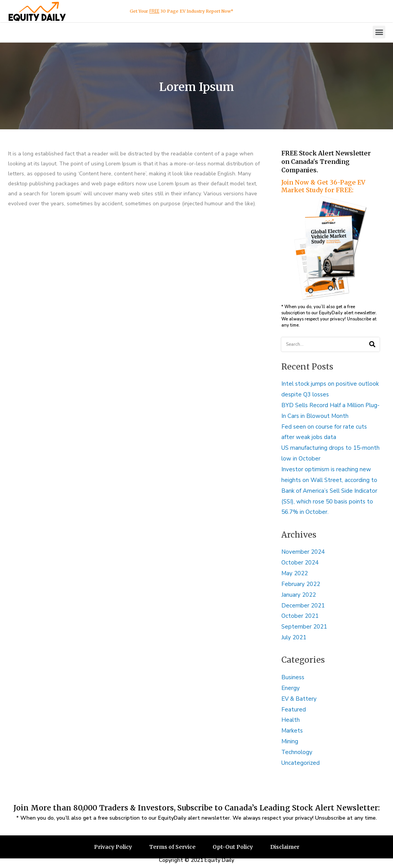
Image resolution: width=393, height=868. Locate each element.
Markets (292, 731)
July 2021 (294, 637)
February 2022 (301, 584)
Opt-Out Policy (233, 847)
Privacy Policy (113, 847)
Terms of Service (172, 847)
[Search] (372, 344)
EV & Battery (299, 699)
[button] (379, 32)
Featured (294, 710)
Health (291, 720)
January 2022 (299, 595)
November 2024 (303, 552)
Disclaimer (285, 847)
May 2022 (295, 573)
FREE (154, 11)
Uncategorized (301, 763)
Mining (290, 741)
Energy (291, 688)
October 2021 (300, 616)
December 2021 (303, 606)
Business (293, 677)
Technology (297, 752)
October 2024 (300, 563)
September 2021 (304, 627)
